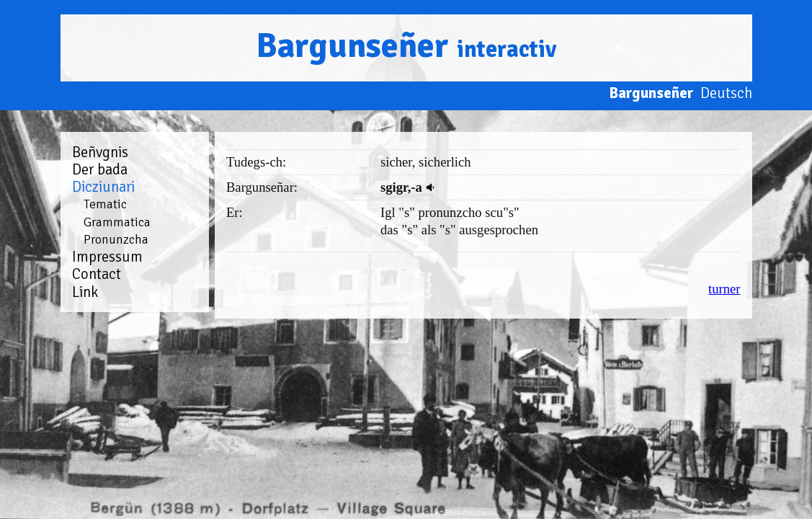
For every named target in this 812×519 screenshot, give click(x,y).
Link (85, 292)
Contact (97, 274)
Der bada (100, 169)
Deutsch (726, 93)
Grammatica (117, 222)
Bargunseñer (406, 46)
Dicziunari (103, 187)
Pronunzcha (116, 239)
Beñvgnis (100, 152)
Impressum (107, 257)
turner (724, 289)
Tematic (105, 204)
